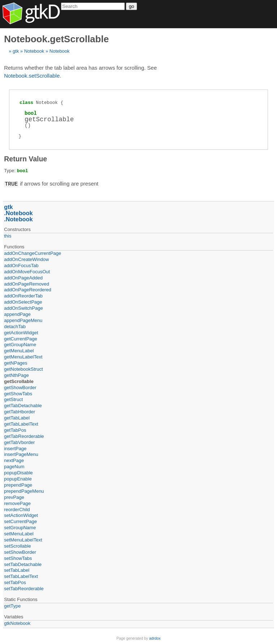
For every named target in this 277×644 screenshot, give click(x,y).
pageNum (14, 466)
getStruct (13, 399)
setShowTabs (18, 558)
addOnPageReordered (28, 289)
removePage (17, 503)
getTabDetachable (23, 405)
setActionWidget (21, 515)
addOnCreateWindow (26, 259)
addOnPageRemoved (27, 284)
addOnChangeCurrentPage (32, 253)
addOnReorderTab (23, 295)
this (8, 236)
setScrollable (17, 546)
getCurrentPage (21, 338)
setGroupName (20, 527)
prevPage (14, 497)
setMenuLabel (19, 533)
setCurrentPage (20, 521)
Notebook (34, 51)
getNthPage (16, 375)
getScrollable (19, 381)
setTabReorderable (24, 588)
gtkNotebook (17, 623)
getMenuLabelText (23, 356)
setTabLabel (17, 570)
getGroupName (20, 344)
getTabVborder (19, 442)
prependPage (18, 485)
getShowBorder (20, 387)
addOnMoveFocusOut (27, 271)
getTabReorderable (24, 436)
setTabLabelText (21, 576)
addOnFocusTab (21, 265)
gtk (16, 51)
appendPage (17, 314)
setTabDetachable (23, 564)
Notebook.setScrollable (32, 76)
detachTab (15, 326)
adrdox (155, 638)
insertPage (15, 448)
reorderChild (17, 509)
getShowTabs (18, 393)
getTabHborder (19, 411)
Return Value (25, 159)
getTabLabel (17, 417)
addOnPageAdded (23, 277)
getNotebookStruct (23, 369)
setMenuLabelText (23, 539)
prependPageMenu (24, 491)
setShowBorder (20, 552)
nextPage (14, 460)
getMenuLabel (19, 350)
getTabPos (15, 430)
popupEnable (18, 478)
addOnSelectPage (23, 302)
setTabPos (15, 582)
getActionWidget (21, 332)
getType (12, 606)
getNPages (16, 363)
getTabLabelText (21, 424)
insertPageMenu (21, 454)
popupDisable (18, 472)
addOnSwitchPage (23, 308)
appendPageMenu (23, 320)
